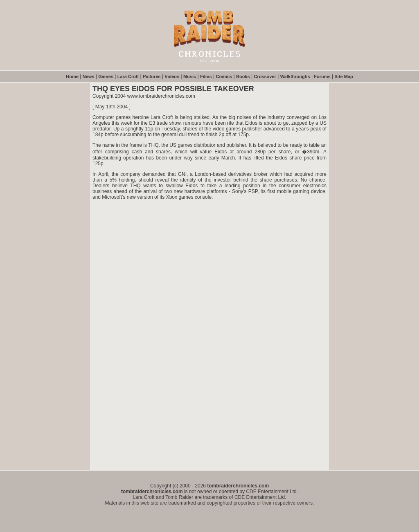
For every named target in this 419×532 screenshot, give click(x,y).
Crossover (265, 76)
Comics (224, 76)
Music (190, 76)
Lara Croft (128, 76)
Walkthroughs (295, 76)
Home (72, 76)
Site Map (344, 76)
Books (243, 76)
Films (206, 76)
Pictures (152, 76)
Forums (322, 76)
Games (106, 76)
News (89, 76)
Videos (172, 76)
